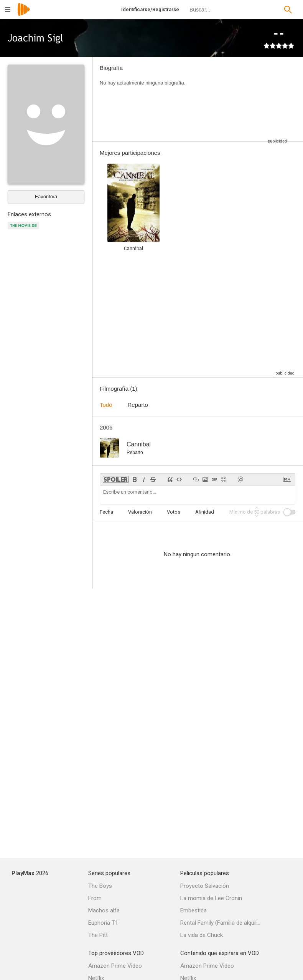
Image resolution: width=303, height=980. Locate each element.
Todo (106, 405)
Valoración (140, 512)
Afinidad (205, 512)
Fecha (106, 512)
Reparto (138, 405)
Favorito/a (46, 196)
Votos (174, 512)
